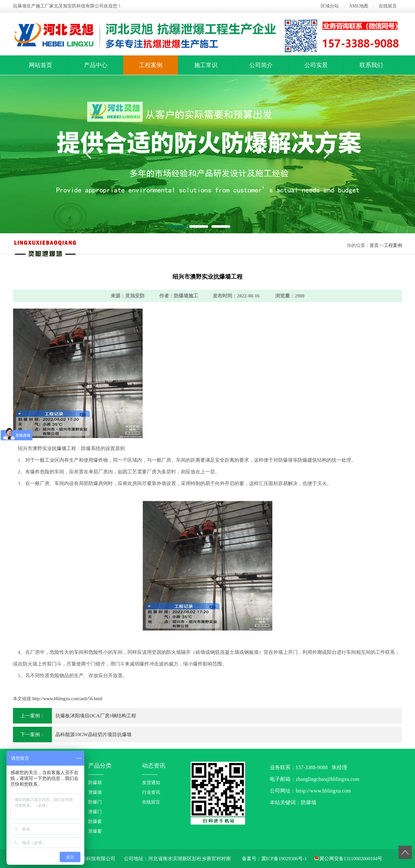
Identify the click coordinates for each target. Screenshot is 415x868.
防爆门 (95, 802)
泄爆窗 (95, 831)
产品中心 (96, 65)
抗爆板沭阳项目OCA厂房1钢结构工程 (96, 716)
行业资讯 (151, 792)
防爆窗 (95, 822)
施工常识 (206, 65)
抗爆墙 (59, 448)
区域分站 (330, 6)
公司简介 (261, 65)
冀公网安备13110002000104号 (351, 859)
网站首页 (41, 65)
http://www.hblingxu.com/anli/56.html (67, 699)
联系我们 (371, 65)
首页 (374, 245)
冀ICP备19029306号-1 (284, 859)
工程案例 (151, 65)
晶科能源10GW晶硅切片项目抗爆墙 (94, 735)
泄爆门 (95, 812)
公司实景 (316, 65)
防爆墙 (95, 783)
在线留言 (388, 6)
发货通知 (151, 783)
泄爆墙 (95, 792)
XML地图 (359, 6)
